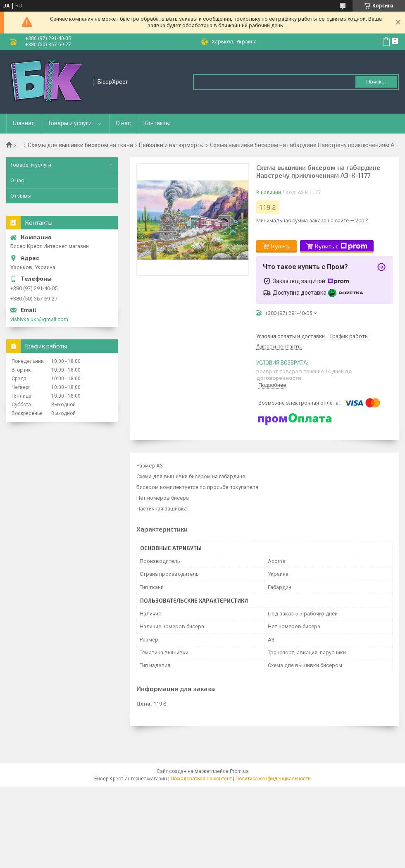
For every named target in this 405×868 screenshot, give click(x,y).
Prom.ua (239, 771)
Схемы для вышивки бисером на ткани (80, 145)
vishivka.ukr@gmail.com (39, 319)
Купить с (341, 246)
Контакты (157, 123)
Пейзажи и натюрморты (171, 145)
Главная (24, 123)
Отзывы (21, 196)
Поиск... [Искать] (376, 82)
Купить (281, 246)
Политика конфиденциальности (273, 779)
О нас (123, 123)
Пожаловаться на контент (201, 779)
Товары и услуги (70, 123)
